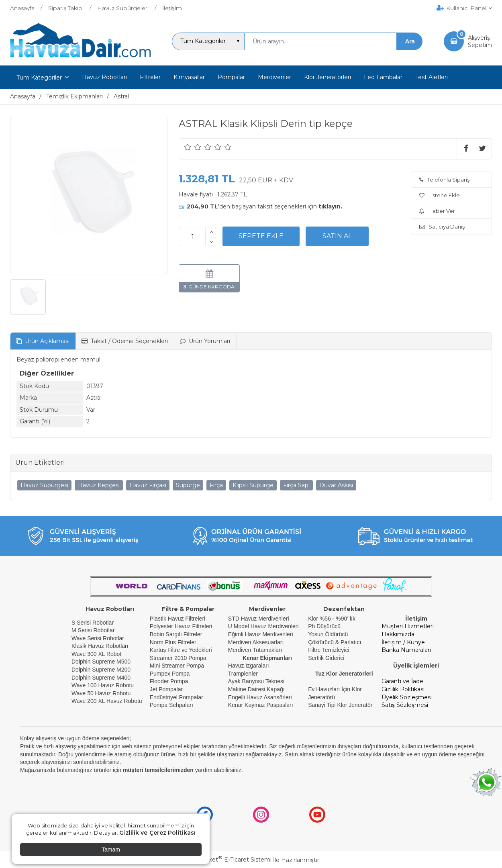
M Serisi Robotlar (93, 630)
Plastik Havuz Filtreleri (178, 619)
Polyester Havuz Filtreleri (181, 626)
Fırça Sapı (296, 485)
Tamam (111, 850)
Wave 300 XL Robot (96, 654)
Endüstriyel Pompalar (177, 697)
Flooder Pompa (169, 681)
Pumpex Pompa (170, 674)
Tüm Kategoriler (39, 78)
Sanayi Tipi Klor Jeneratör (340, 705)
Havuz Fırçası (148, 485)
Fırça (216, 485)
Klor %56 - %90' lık (332, 619)
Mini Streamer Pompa (177, 666)
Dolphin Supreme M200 (102, 670)
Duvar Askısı (336, 485)
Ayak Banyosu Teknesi (256, 681)
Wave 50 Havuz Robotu (102, 693)
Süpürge (188, 485)
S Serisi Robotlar (93, 623)
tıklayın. (330, 206)
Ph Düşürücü (324, 626)
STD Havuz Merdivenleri (259, 619)
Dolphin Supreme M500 (101, 662)
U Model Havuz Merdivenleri (263, 626)
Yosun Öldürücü (328, 634)
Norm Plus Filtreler (173, 642)
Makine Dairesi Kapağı (256, 689)
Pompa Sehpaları (171, 705)
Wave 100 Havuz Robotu (103, 685)
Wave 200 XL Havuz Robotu (108, 701)
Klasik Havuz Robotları (100, 646)
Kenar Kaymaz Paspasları (261, 705)
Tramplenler (243, 674)
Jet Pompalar (166, 689)
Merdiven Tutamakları (255, 650)
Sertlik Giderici (326, 658)
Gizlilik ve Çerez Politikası (157, 833)
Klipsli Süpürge (253, 485)
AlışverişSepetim (480, 41)
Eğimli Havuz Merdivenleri (261, 634)
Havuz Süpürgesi (44, 485)
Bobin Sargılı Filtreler (176, 634)
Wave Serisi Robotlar (98, 638)
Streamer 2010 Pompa (178, 658)
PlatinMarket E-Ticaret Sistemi (227, 860)
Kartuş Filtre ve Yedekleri (181, 650)
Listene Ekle (440, 195)
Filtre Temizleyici (329, 650)
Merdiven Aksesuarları (256, 642)
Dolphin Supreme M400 (101, 678)
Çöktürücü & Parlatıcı (335, 642)
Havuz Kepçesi (99, 485)
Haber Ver (437, 211)
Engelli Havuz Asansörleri (260, 697)
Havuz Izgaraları (249, 666)
